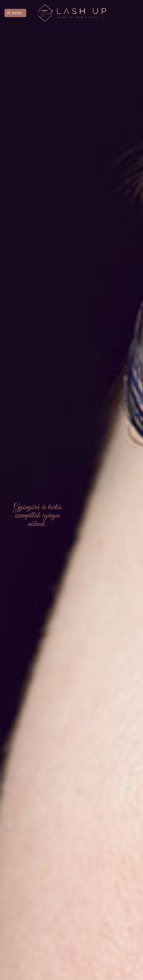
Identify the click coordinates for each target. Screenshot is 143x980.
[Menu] (15, 13)
